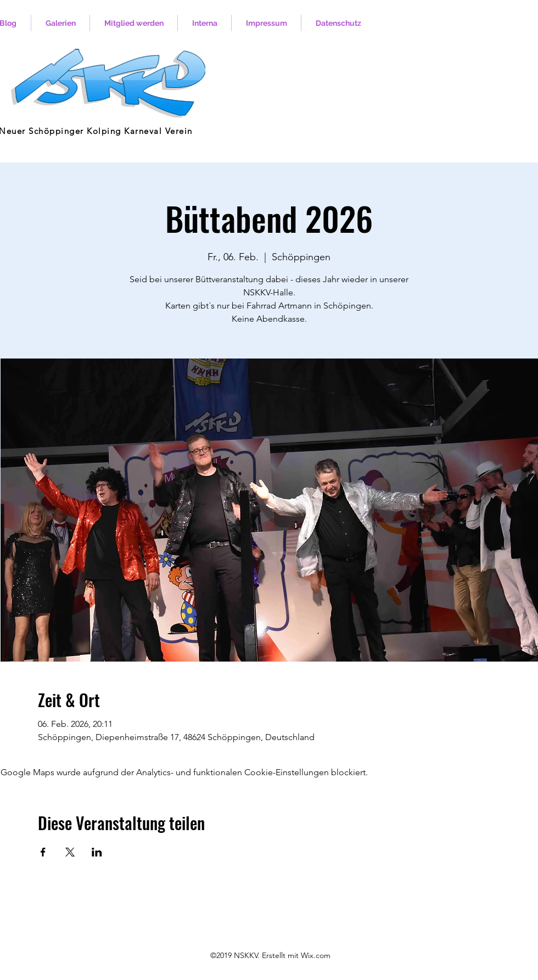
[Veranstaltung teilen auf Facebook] (43, 852)
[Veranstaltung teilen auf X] (70, 852)
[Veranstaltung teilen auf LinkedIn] (97, 852)
